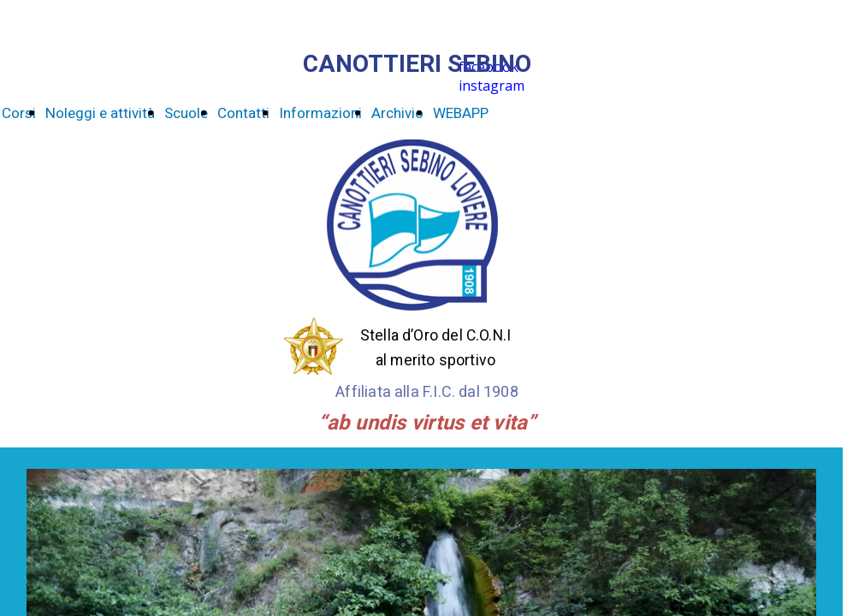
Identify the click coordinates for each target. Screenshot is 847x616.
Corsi (19, 113)
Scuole (186, 113)
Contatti (243, 113)
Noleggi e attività (100, 113)
